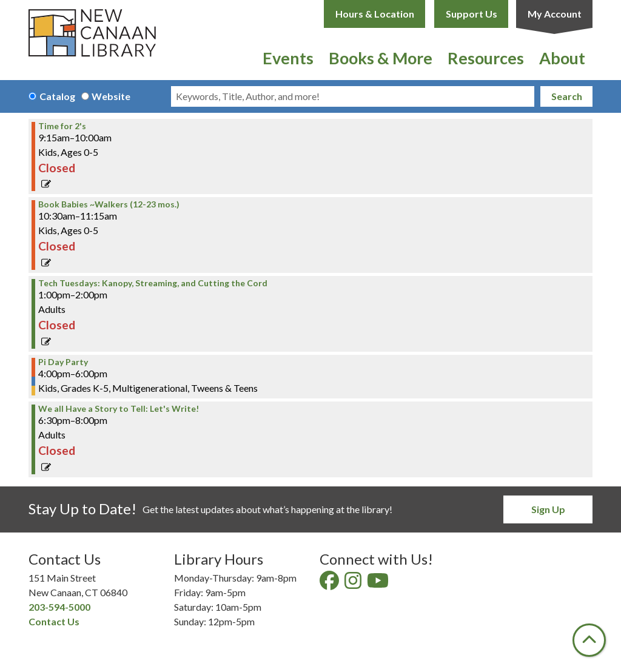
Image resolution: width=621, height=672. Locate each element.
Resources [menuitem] (486, 58)
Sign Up (548, 509)
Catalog (57, 96)
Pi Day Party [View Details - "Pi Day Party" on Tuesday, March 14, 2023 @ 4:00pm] (63, 362)
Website (111, 96)
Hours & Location (375, 14)
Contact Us (54, 621)
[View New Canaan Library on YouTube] (379, 584)
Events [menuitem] (288, 58)
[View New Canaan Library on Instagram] (354, 584)
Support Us (472, 14)
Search (567, 96)
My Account (555, 14)
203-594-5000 (59, 607)
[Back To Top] (589, 640)
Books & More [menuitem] (381, 58)
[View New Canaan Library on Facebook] (330, 584)
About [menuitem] (562, 58)
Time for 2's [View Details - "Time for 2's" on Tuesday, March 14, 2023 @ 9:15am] (62, 126)
